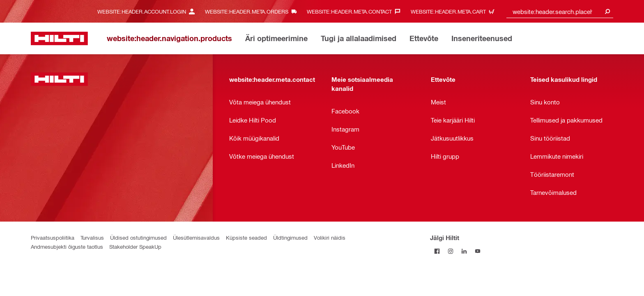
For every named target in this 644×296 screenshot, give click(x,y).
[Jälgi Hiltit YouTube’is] (477, 251)
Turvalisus (92, 237)
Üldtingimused (290, 237)
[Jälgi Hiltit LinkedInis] (464, 251)
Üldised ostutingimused (138, 237)
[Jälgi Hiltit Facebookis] (437, 251)
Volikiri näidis (330, 237)
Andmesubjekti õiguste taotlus (67, 246)
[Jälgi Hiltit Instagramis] (450, 251)
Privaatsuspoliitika (53, 237)
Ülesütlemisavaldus (196, 237)
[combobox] (560, 11)
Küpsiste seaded (246, 237)
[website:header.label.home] (59, 38)
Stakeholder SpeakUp (135, 246)
